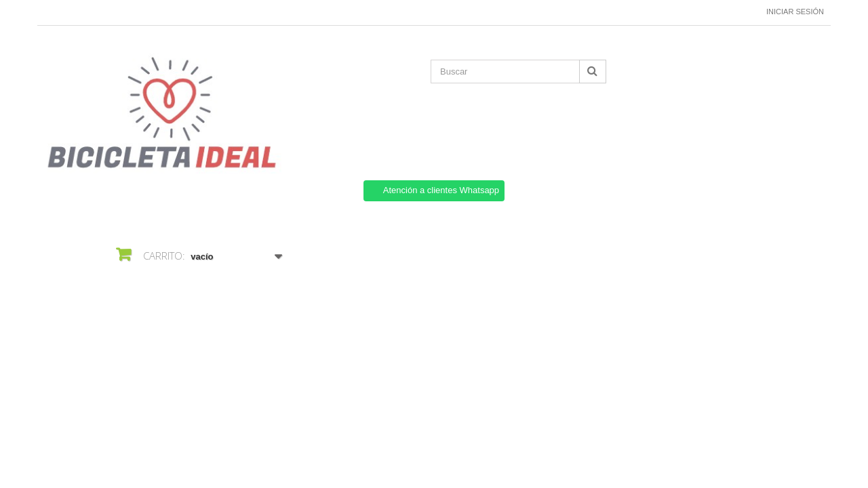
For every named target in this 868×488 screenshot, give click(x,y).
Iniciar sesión (795, 12)
